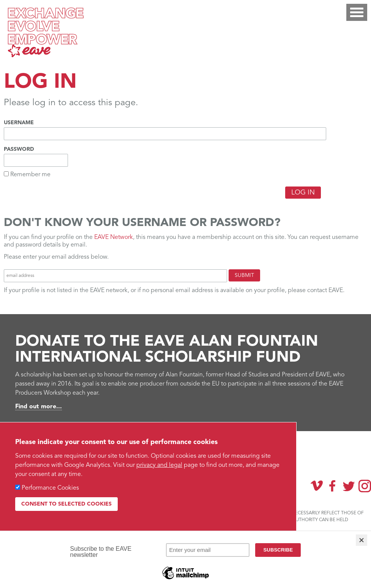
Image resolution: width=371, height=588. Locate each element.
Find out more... (39, 407)
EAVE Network (114, 237)
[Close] (362, 540)
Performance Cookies (50, 488)
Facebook (333, 486)
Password (19, 149)
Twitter (349, 486)
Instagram (365, 486)
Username (19, 123)
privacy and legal (159, 465)
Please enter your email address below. (56, 257)
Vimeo (317, 486)
